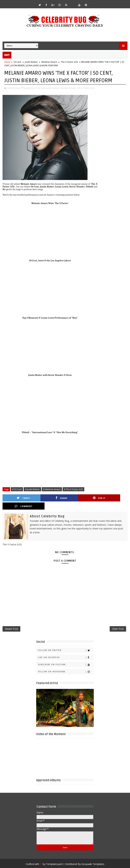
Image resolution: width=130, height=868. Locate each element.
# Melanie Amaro (52, 489)
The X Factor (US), (86, 88)
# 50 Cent (17, 489)
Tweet (20, 498)
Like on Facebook (66, 650)
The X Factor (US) (69, 62)
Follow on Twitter (66, 643)
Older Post (118, 621)
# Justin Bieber (32, 489)
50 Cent (17, 62)
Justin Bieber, (53, 88)
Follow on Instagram (66, 664)
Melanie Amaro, (68, 88)
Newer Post (11, 621)
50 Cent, (42, 88)
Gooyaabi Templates (93, 856)
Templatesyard (54, 856)
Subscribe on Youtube (66, 657)
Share (51, 498)
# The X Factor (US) (73, 489)
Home (7, 62)
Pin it (83, 498)
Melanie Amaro (49, 62)
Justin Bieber (31, 62)
